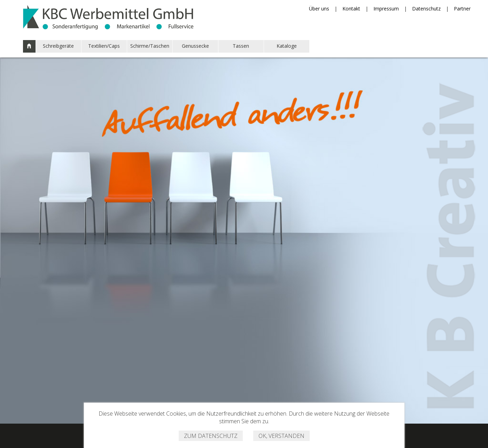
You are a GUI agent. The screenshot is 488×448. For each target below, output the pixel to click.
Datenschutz (426, 9)
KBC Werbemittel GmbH (108, 16)
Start (29, 46)
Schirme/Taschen (150, 46)
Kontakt (351, 9)
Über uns (319, 9)
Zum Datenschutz (211, 436)
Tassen (241, 46)
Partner (462, 9)
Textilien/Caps (104, 46)
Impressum (386, 9)
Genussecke (195, 46)
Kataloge (287, 46)
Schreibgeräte (58, 46)
